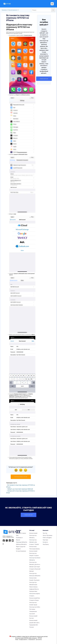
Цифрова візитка (34, 589)
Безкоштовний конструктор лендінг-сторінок (34, 553)
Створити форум (34, 600)
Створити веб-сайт (44, 79)
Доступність (39, 639)
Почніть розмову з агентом (21, 477)
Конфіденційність (23, 639)
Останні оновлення (21, 551)
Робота (47, 538)
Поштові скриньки (13, 10)
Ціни (17, 535)
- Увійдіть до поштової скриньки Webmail (20, 489)
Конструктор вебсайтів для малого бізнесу (33, 585)
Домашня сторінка (21, 533)
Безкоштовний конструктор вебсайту (33, 535)
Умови (17, 639)
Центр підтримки (47, 535)
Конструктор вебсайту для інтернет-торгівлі (34, 542)
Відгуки (18, 540)
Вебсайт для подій (35, 567)
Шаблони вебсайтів (21, 544)
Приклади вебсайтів (22, 542)
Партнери (45, 540)
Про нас (45, 533)
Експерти (45, 542)
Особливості (19, 538)
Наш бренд (46, 544)
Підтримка (4, 10)
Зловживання (32, 639)
